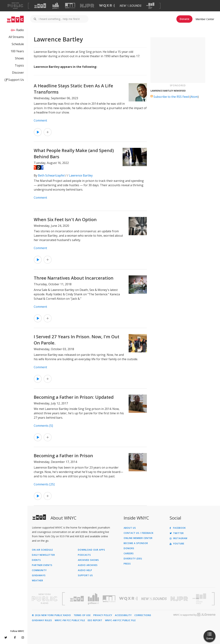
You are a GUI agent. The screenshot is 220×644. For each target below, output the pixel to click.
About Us (130, 528)
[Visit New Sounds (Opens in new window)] (131, 6)
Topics (19, 65)
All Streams (16, 37)
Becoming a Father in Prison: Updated (74, 397)
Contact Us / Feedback (139, 533)
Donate (184, 19)
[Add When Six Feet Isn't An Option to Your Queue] (48, 260)
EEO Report (95, 620)
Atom (194, 97)
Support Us (14, 80)
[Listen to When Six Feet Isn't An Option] (38, 260)
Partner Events (42, 565)
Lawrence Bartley (81, 175)
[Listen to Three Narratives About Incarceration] (38, 318)
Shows (19, 58)
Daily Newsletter (43, 555)
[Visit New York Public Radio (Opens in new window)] (45, 599)
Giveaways (39, 575)
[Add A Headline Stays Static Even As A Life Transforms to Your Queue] (48, 132)
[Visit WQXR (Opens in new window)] (107, 6)
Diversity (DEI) (133, 559)
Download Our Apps (91, 550)
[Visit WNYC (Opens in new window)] (40, 6)
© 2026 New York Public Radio (51, 615)
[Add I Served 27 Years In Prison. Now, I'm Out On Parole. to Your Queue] (48, 379)
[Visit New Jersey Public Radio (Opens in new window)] (180, 599)
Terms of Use (82, 615)
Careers (129, 554)
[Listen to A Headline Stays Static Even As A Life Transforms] (38, 132)
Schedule (18, 44)
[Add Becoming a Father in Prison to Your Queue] (48, 496)
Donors (129, 548)
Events (36, 560)
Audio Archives (88, 565)
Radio (20, 30)
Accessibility (123, 615)
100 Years (17, 51)
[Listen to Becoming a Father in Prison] (38, 496)
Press (127, 564)
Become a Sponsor (136, 543)
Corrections (143, 615)
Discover (18, 73)
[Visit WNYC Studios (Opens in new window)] (70, 6)
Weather (37, 581)
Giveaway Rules (42, 620)
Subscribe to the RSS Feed (171, 97)
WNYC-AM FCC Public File (120, 620)
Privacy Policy (103, 615)
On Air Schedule (42, 550)
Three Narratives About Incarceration (74, 278)
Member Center (205, 19)
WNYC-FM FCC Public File (70, 620)
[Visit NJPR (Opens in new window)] (87, 6)
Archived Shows (88, 560)
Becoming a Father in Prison (63, 455)
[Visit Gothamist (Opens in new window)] (56, 6)
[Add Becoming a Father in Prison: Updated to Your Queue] (48, 437)
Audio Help (85, 570)
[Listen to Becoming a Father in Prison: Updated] (38, 437)
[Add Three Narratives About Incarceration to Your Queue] (48, 318)
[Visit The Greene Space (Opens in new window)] (150, 6)
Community (39, 570)
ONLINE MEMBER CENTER (138, 538)
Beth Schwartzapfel (51, 175)
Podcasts (84, 555)
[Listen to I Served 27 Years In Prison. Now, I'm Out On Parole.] (38, 379)
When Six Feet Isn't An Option (65, 219)
